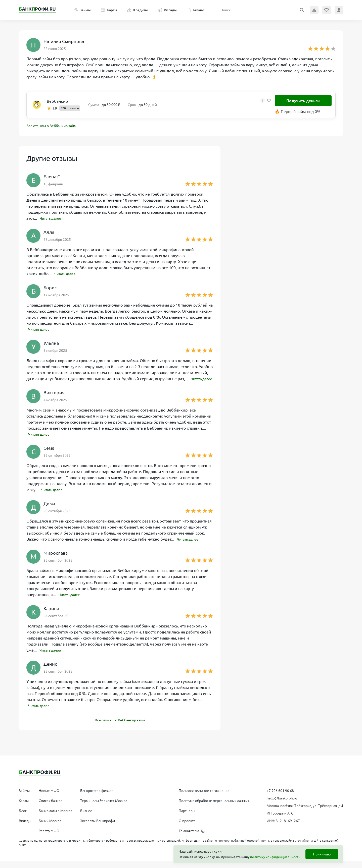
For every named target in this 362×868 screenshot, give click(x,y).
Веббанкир (57, 101)
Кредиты (138, 10)
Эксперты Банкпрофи (98, 828)
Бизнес (196, 10)
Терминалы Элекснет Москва (104, 807)
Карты (109, 10)
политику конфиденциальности (275, 857)
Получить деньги (303, 101)
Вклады (167, 10)
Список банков (51, 807)
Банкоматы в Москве (56, 818)
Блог (23, 818)
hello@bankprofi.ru (282, 805)
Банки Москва (50, 828)
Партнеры (187, 818)
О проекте (187, 828)
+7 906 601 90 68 (280, 797)
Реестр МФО (49, 838)
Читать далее (52, 219)
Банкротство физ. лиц (98, 797)
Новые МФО (49, 797)
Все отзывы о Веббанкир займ (55, 126)
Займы (82, 10)
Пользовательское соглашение (204, 797)
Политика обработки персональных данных (214, 807)
